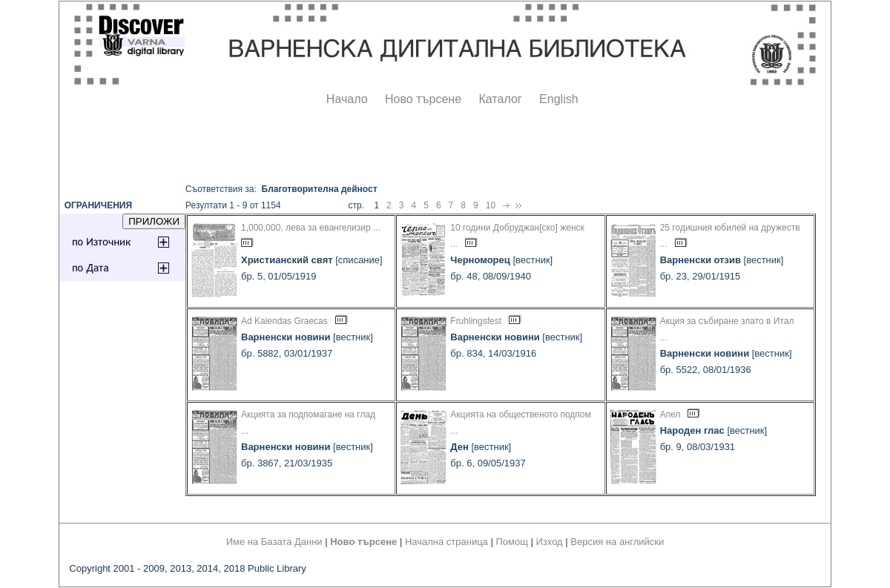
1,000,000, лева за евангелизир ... (311, 228)
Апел (670, 414)
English (558, 99)
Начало (347, 99)
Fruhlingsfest (476, 321)
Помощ (511, 542)
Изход (550, 542)
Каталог (500, 99)
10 (491, 205)
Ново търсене (423, 99)
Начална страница (446, 542)
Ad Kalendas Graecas (284, 321)
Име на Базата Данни (274, 542)
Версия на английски (617, 542)
